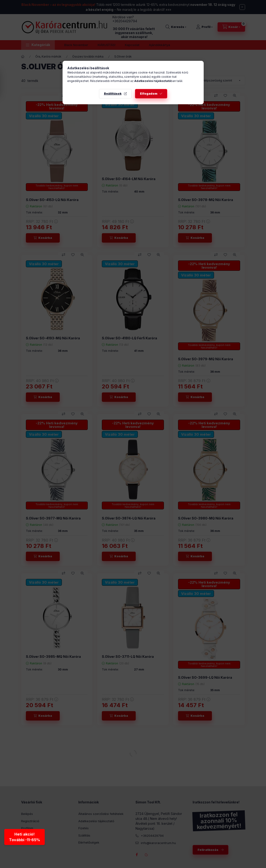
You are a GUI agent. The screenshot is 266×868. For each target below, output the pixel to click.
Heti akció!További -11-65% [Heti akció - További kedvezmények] (25, 837)
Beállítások (113, 94)
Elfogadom (149, 94)
